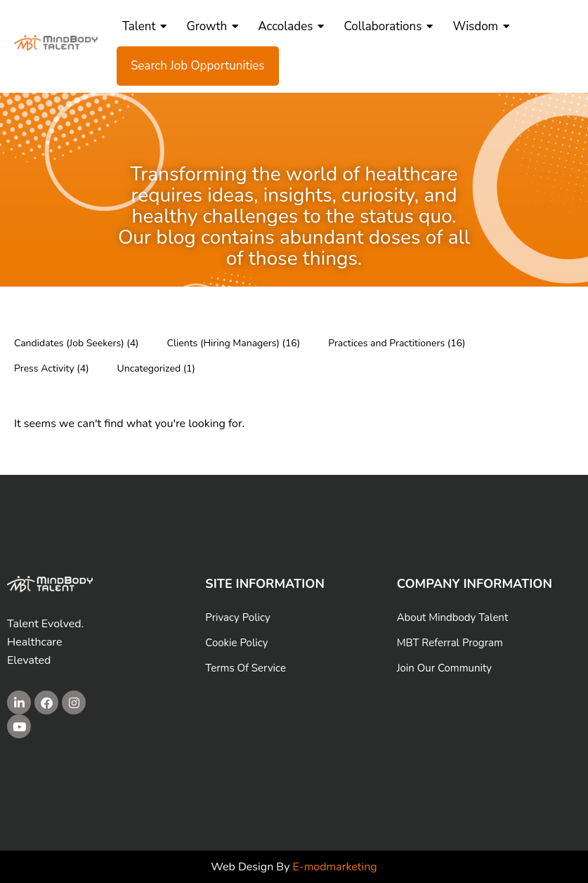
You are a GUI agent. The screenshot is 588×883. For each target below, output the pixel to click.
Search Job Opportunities (198, 66)
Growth (212, 26)
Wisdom (481, 26)
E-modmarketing (335, 867)
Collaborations (388, 26)
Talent (144, 26)
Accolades (290, 26)
